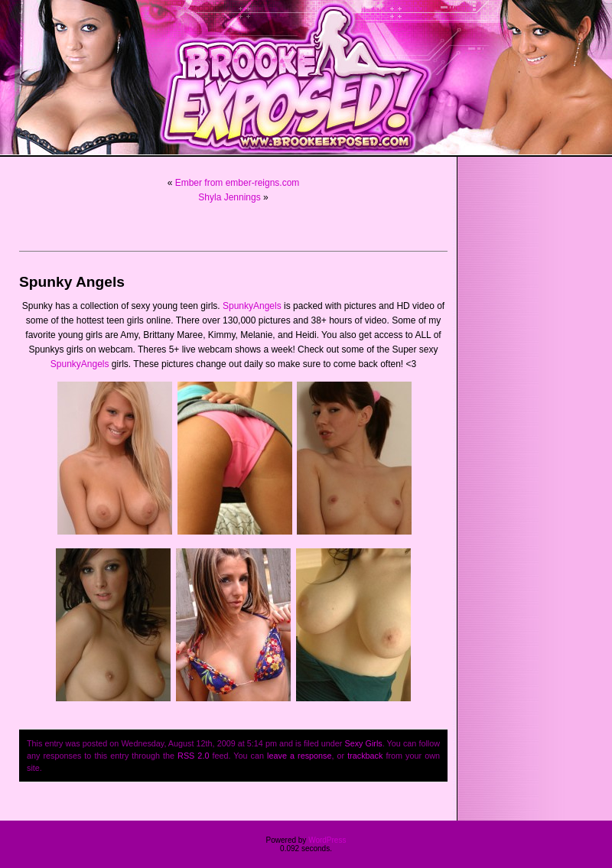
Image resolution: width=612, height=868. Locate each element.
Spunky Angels (72, 282)
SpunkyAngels (252, 306)
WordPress (327, 840)
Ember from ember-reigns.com (238, 183)
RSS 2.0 (193, 756)
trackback (365, 756)
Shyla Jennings (229, 197)
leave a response (299, 756)
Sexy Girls (363, 743)
